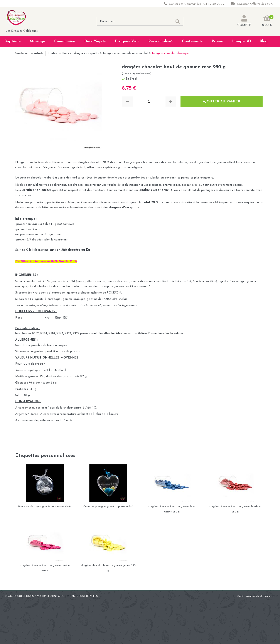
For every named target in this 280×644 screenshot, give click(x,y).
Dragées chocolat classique (170, 53)
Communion (65, 41)
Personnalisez (161, 41)
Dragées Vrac (127, 41)
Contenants (192, 41)
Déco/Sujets (95, 41)
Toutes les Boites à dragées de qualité (73, 53)
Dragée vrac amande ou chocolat (126, 53)
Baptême (13, 41)
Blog (264, 41)
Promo (217, 41)
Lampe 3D (241, 41)
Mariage (37, 41)
